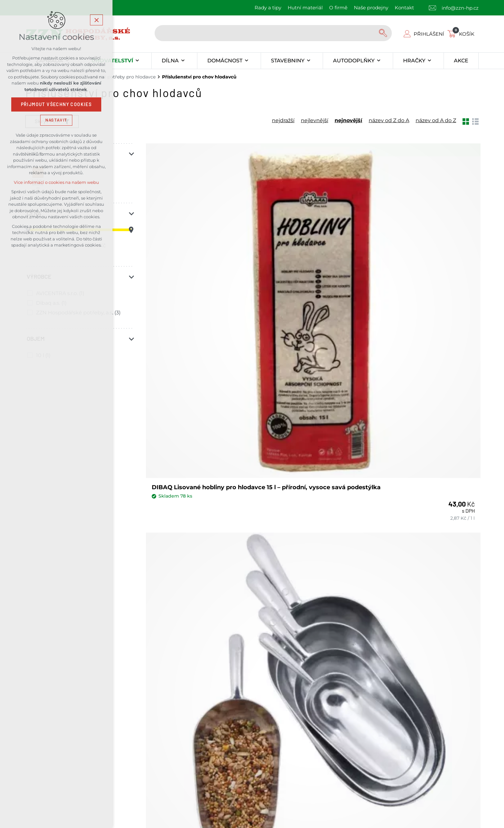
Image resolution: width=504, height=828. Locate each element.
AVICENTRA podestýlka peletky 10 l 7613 (302, 442)
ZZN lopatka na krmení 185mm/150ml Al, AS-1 (188, 442)
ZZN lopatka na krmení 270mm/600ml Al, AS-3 (301, 261)
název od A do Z (436, 121)
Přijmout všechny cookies (56, 104)
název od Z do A (389, 121)
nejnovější (348, 121)
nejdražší (283, 121)
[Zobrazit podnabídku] (137, 61)
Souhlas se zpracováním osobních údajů (312, 596)
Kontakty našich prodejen (176, 670)
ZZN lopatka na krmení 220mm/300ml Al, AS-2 (415, 261)
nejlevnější (315, 121)
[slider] (131, 230)
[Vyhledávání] (384, 33)
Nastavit (56, 120)
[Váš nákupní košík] (462, 34)
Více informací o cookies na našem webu (56, 182)
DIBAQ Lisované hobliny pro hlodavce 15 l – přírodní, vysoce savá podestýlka (200, 265)
